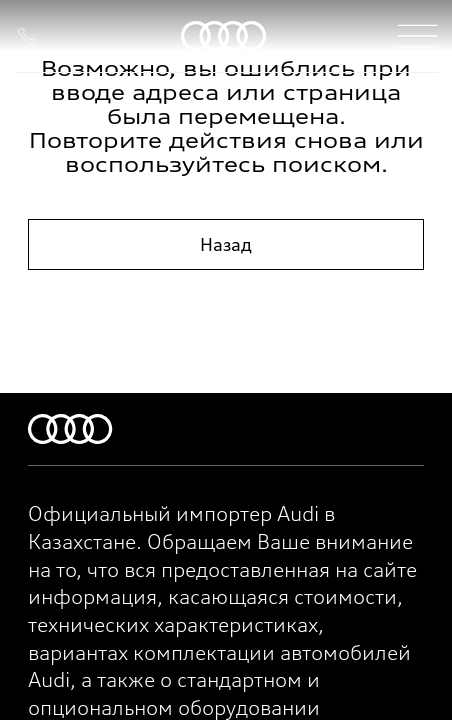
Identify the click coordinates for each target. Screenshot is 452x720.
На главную (226, 309)
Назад (226, 244)
